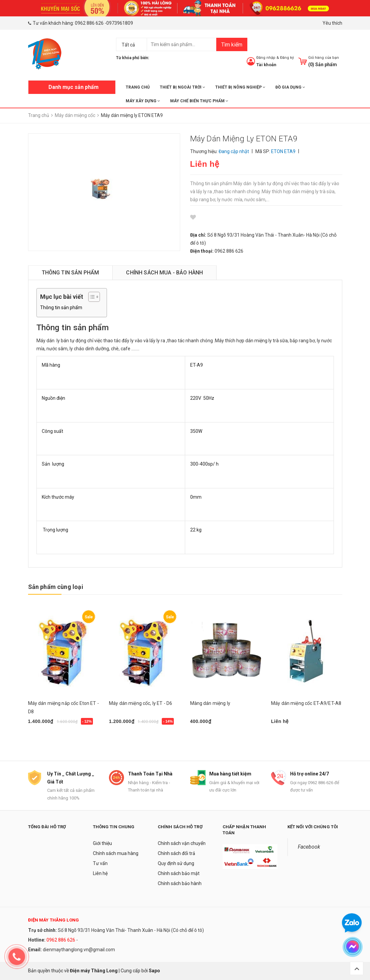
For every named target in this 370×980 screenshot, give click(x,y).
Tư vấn (100, 863)
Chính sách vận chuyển (182, 843)
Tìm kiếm (232, 45)
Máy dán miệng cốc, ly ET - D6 (141, 703)
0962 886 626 (89, 23)
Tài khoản (266, 65)
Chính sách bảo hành (180, 883)
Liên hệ (100, 873)
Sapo (154, 971)
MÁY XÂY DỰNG (143, 101)
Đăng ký (287, 58)
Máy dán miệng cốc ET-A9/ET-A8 (306, 703)
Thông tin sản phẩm (61, 308)
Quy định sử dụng (176, 863)
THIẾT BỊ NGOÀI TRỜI (182, 87)
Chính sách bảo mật (179, 873)
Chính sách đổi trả (176, 853)
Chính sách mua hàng (116, 853)
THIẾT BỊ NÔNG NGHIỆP (240, 87)
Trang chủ (138, 87)
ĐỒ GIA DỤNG (290, 87)
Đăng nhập (266, 58)
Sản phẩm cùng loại (56, 587)
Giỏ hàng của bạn (324, 58)
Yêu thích (332, 23)
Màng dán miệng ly (210, 703)
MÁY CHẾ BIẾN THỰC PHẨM (199, 101)
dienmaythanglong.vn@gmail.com (79, 950)
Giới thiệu (102, 843)
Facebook (309, 847)
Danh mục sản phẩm (74, 87)
